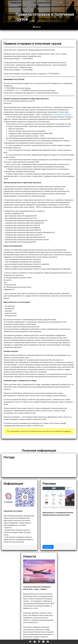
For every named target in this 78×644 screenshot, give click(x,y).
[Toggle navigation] (39, 27)
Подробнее (48, 547)
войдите (67, 431)
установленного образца (61, 114)
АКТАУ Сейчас (39, 468)
